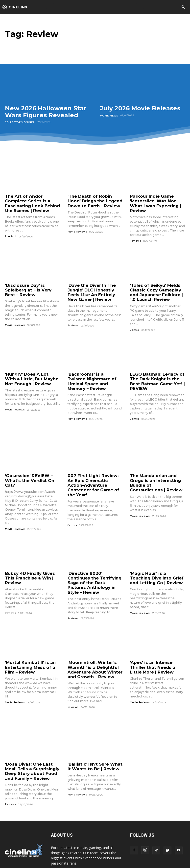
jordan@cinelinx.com (87, 847)
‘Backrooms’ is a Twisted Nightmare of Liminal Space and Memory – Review (93, 372)
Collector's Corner (19, 122)
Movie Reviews (77, 230)
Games (135, 321)
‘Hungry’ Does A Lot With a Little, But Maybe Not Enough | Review (32, 370)
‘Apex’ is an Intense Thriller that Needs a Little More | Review (156, 644)
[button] (183, 7)
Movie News (109, 115)
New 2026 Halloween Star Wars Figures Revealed (46, 112)
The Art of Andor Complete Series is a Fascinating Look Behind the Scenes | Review (32, 203)
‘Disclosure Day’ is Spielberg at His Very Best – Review (32, 283)
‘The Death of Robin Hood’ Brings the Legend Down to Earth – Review (95, 200)
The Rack (11, 234)
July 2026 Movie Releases (140, 108)
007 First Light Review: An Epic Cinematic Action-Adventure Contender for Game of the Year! (93, 472)
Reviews (136, 234)
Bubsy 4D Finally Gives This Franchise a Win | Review (32, 559)
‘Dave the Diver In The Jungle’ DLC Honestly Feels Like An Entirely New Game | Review (94, 285)
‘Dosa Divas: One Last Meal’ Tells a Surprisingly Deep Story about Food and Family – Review (32, 745)
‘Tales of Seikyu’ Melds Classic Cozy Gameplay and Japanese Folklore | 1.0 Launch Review (157, 285)
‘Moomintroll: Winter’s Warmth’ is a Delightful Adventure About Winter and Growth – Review (92, 646)
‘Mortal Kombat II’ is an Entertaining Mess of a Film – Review (32, 644)
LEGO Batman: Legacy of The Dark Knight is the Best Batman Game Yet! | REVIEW (157, 372)
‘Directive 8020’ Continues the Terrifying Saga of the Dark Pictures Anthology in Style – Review (94, 563)
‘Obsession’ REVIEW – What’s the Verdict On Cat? (32, 467)
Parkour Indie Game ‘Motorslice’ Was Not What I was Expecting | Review (156, 200)
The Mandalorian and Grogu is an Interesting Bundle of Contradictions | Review (156, 472)
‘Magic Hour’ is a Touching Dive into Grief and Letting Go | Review (156, 561)
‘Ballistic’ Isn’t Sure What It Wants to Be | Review (94, 741)
